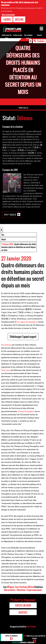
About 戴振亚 (24, 108)
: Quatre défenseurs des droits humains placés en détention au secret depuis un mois (19, 247)
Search (39, 35)
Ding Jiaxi (6, 370)
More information (8, 15)
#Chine (31, 587)
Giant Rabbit (31, 627)
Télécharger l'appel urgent (23, 337)
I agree (7, 19)
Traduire (41, 41)
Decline (19, 19)
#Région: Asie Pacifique (17, 587)
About (4, 239)
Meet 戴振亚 (10, 215)
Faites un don (18, 35)
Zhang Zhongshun (26, 411)
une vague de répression (27, 322)
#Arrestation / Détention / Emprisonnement (23, 590)
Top (3, 235)
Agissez (23, 612)
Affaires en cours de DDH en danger (35, 637)
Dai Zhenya (6, 345)
